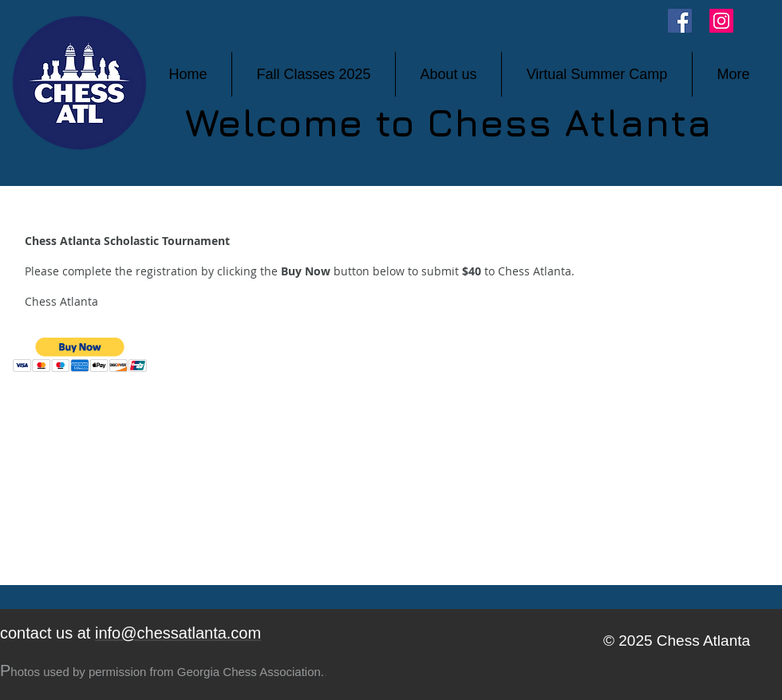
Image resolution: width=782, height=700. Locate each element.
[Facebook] (680, 21)
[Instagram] (721, 21)
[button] (80, 355)
